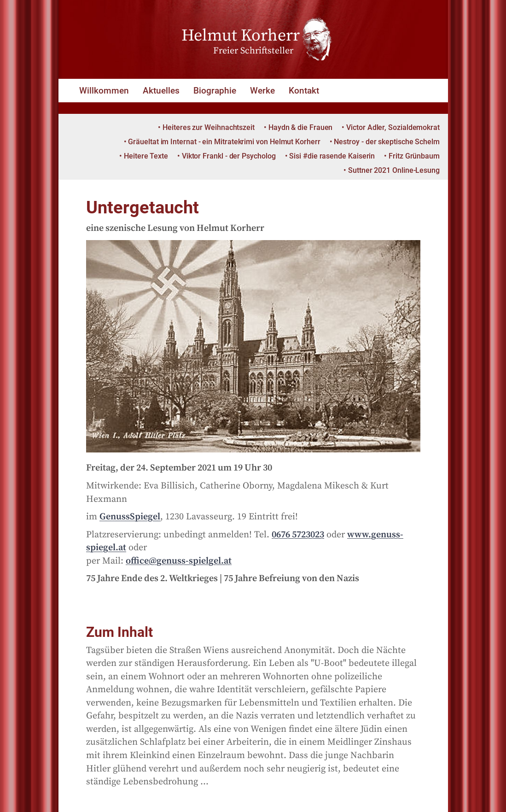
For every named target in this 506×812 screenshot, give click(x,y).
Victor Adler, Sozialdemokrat (393, 127)
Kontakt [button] (304, 91)
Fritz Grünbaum (414, 156)
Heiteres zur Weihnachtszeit (209, 127)
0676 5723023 (298, 535)
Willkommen (104, 91)
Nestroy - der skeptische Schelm (387, 142)
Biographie (215, 91)
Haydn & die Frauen (301, 127)
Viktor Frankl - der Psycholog (229, 156)
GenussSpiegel (130, 517)
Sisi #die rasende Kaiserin (332, 156)
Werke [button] (262, 91)
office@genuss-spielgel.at (179, 561)
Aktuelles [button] (161, 91)
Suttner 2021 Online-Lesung (394, 170)
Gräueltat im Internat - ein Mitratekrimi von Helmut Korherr (224, 142)
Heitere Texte (146, 156)
